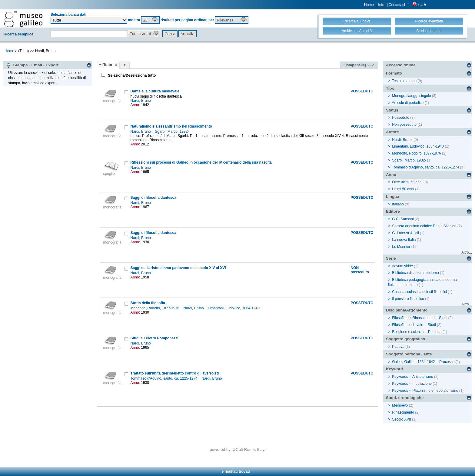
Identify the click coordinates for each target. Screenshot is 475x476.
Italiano (398, 204)
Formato (394, 73)
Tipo (390, 88)
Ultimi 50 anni (403, 189)
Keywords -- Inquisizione (412, 384)
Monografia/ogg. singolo (411, 96)
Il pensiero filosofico (408, 299)
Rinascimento (403, 412)
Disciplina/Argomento (407, 310)
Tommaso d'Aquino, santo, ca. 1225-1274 (164, 378)
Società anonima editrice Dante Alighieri (424, 226)
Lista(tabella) (359, 65)
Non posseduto (404, 125)
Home (369, 5)
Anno (391, 175)
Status (392, 110)
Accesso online (401, 65)
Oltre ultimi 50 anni (407, 182)
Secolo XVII (402, 419)
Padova (398, 347)
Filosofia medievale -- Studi (414, 325)
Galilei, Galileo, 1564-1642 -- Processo (423, 362)
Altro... (467, 252)
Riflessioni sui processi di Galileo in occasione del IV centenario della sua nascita (201, 162)
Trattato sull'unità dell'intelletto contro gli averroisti (175, 373)
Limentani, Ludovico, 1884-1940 (234, 308)
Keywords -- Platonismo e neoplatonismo (425, 391)
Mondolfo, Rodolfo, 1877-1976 (156, 308)
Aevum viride (402, 266)
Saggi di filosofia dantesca (153, 198)
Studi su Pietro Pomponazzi (154, 338)
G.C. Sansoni (403, 219)
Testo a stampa (404, 81)
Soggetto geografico (406, 339)
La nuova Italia (404, 240)
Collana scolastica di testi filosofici (419, 292)
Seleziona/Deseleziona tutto (131, 75)
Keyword (394, 369)
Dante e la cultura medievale (155, 91)
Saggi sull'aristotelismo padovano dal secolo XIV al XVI (178, 268)
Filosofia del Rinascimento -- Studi (420, 318)
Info (381, 5)
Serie (391, 258)
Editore (393, 211)
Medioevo (400, 405)
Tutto (108, 65)
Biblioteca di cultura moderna (415, 273)
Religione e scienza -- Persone (417, 332)
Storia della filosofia (148, 303)
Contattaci (397, 5)
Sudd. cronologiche (405, 398)
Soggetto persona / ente (409, 354)
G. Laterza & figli (405, 233)
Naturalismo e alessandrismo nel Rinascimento (171, 126)
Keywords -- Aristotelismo (412, 377)
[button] (150, 20)
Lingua (393, 196)
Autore (392, 132)
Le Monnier (401, 247)
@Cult (238, 449)
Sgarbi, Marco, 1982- (172, 131)
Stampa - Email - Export (32, 65)
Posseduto (401, 118)
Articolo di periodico (408, 103)
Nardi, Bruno (141, 101)
